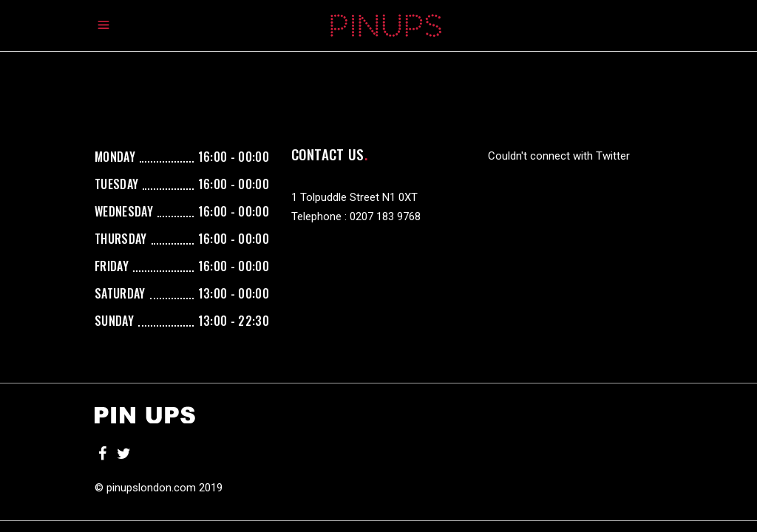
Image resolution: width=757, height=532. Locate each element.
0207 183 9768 (385, 216)
